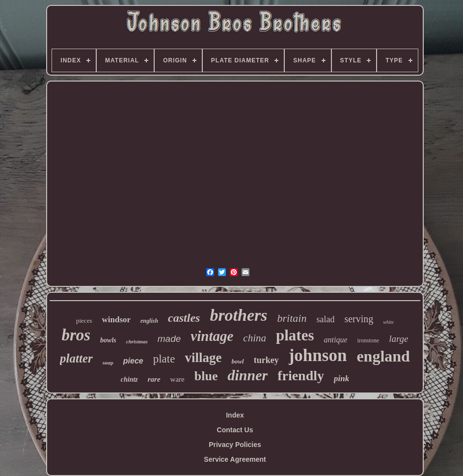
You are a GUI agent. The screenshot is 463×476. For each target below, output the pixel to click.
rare (154, 379)
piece (133, 361)
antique (335, 340)
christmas (137, 341)
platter (76, 358)
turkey (266, 360)
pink (341, 378)
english (149, 321)
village (203, 358)
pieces (84, 321)
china (255, 338)
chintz (129, 379)
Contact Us (235, 430)
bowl (237, 361)
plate (164, 359)
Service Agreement (235, 459)
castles (184, 318)
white (388, 322)
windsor (116, 320)
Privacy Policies (235, 445)
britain (292, 318)
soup (108, 363)
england (383, 356)
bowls (108, 340)
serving (359, 319)
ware (177, 379)
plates (295, 335)
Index (235, 415)
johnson (318, 355)
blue (206, 376)
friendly (301, 376)
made (169, 339)
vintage (212, 336)
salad (325, 319)
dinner (247, 375)
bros (76, 335)
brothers (238, 315)
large (398, 339)
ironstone (368, 340)
